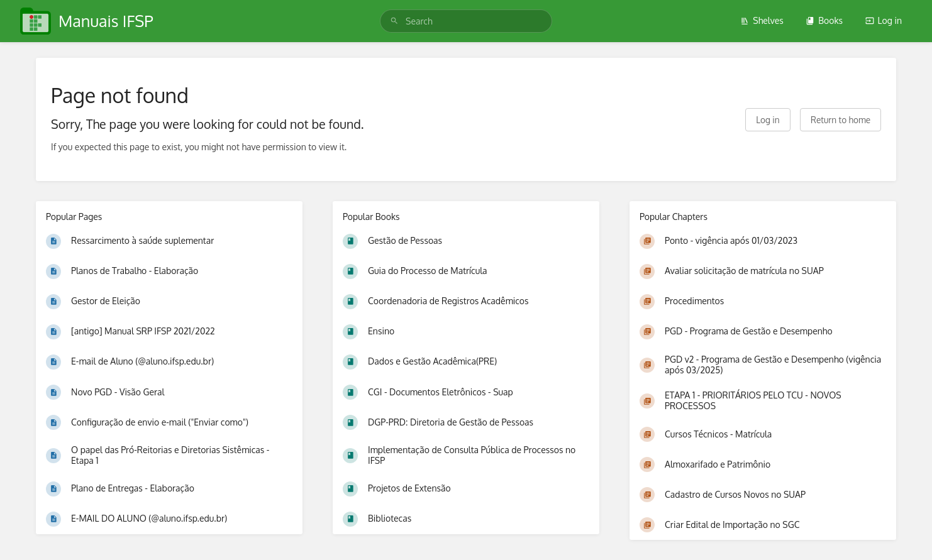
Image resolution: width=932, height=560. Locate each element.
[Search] (394, 21)
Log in (884, 20)
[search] (466, 21)
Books (824, 20)
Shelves (762, 20)
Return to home (840, 120)
